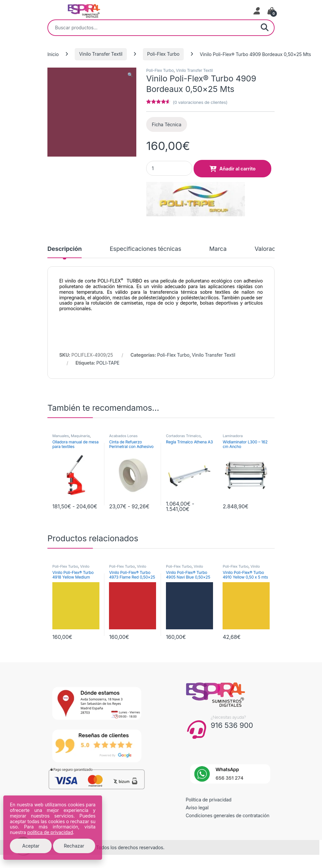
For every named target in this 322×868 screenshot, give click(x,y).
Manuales (61, 436)
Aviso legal (197, 808)
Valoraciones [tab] (272, 249)
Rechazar (74, 846)
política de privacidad (50, 832)
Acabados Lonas (123, 436)
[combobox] (152, 28)
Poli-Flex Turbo (163, 54)
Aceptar (31, 846)
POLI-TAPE (108, 363)
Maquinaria (80, 436)
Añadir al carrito (237, 169)
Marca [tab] (218, 249)
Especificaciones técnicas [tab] (145, 249)
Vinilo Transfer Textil (101, 54)
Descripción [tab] (65, 249)
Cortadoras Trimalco (183, 436)
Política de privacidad (209, 800)
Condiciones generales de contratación (228, 815)
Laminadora (233, 436)
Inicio (53, 54)
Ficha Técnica (167, 124)
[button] (130, 75)
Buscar (265, 28)
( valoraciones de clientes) (200, 102)
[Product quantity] (169, 168)
